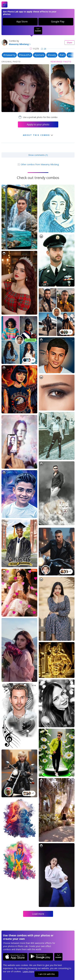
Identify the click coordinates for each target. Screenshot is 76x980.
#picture (39, 55)
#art (62, 55)
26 (44, 49)
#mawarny (9, 55)
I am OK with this (47, 974)
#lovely (52, 55)
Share (70, 43)
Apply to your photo (38, 124)
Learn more (28, 971)
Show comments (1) (38, 155)
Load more (38, 914)
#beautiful (25, 55)
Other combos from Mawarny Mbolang (38, 164)
